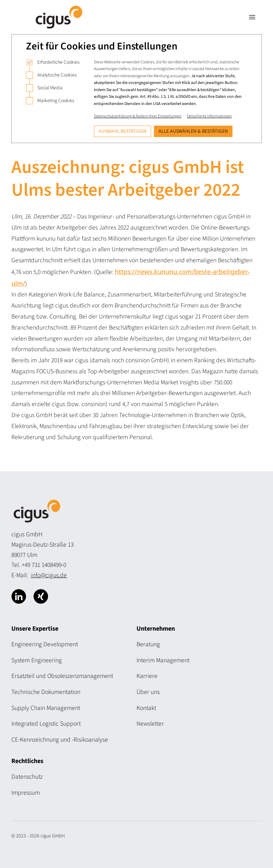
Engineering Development (45, 644)
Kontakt (146, 708)
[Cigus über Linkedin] (19, 596)
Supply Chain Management (46, 708)
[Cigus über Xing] (41, 596)
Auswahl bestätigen (122, 131)
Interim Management (163, 660)
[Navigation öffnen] (252, 17)
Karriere (147, 676)
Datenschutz (27, 777)
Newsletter (150, 724)
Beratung (148, 644)
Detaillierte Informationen (209, 116)
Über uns (148, 692)
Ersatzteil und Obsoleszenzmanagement (62, 676)
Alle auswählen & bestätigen (193, 131)
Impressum (26, 793)
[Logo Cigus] (59, 17)
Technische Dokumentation (46, 692)
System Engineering (37, 660)
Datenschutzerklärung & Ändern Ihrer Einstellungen (138, 116)
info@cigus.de (49, 575)
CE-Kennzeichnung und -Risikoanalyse (60, 740)
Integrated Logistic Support (46, 724)
